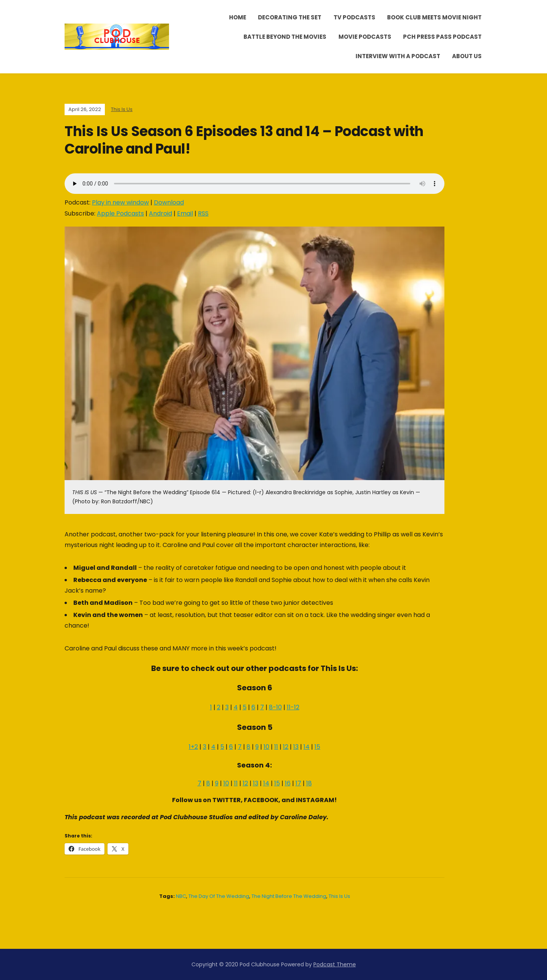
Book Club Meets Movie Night (434, 17)
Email (185, 213)
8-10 (275, 707)
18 (309, 783)
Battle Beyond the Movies (285, 37)
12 (286, 747)
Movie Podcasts (365, 37)
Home (238, 17)
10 (266, 747)
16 (288, 783)
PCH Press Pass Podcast (442, 37)
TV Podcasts (354, 17)
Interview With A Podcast (398, 56)
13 (296, 747)
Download (169, 202)
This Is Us (122, 109)
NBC (181, 896)
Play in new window (120, 202)
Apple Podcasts (120, 213)
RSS (203, 213)
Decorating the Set (290, 17)
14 (307, 747)
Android (160, 213)
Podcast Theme (335, 964)
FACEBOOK (261, 800)
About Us (467, 56)
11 (276, 747)
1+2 (193, 747)
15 (317, 747)
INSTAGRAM (315, 800)
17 (298, 783)
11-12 (293, 707)
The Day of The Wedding (219, 896)
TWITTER (227, 800)
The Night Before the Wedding (289, 896)
